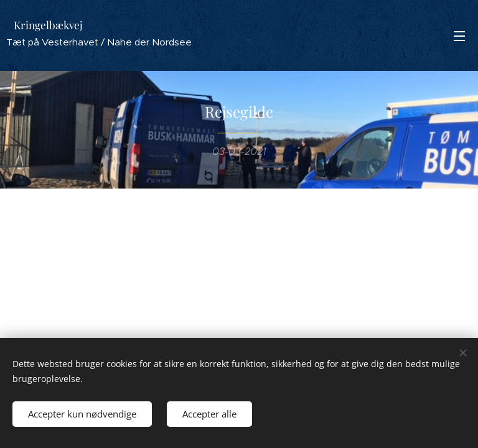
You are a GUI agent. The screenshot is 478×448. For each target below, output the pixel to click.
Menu (459, 36)
